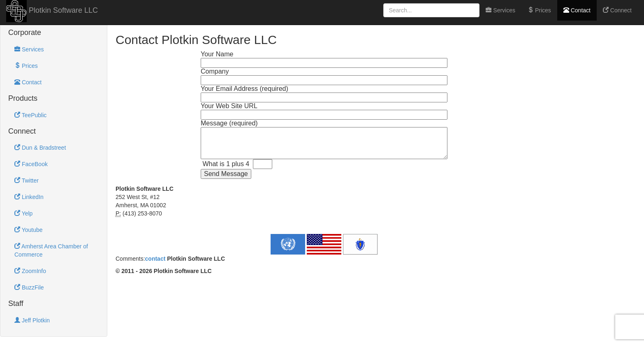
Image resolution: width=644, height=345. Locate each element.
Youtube (29, 230)
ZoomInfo (30, 271)
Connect (617, 10)
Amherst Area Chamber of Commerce (51, 250)
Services (500, 10)
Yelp (23, 213)
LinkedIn (29, 197)
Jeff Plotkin (32, 320)
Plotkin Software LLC (62, 10)
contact (155, 259)
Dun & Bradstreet (40, 148)
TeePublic (30, 115)
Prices (539, 10)
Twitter (27, 181)
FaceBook (31, 164)
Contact (577, 10)
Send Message (226, 174)
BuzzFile (29, 287)
